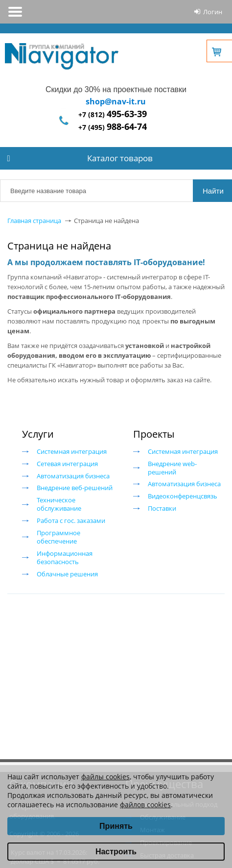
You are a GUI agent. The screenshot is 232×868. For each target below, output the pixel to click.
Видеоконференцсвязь (183, 496)
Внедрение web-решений (172, 468)
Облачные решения (67, 574)
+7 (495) (113, 127)
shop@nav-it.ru (116, 101)
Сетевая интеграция (67, 464)
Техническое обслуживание (59, 504)
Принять (116, 826)
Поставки (162, 508)
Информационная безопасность (65, 558)
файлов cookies (145, 805)
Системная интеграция (72, 451)
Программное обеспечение (58, 537)
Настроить (116, 852)
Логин (213, 12)
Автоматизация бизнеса (73, 476)
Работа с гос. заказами (71, 521)
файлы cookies (105, 777)
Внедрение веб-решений (75, 488)
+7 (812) (113, 114)
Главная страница (34, 221)
